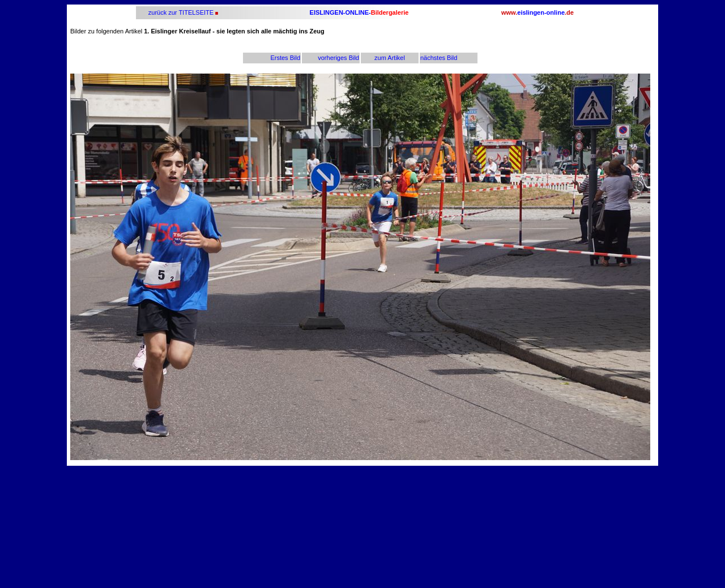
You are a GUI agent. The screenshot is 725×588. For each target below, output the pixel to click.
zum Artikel (390, 58)
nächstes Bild (439, 58)
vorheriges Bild (338, 58)
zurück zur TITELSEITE (180, 12)
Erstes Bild (285, 58)
